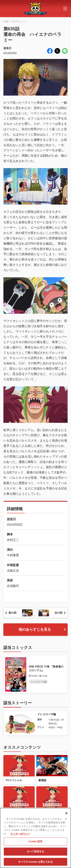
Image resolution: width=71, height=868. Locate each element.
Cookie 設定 (35, 843)
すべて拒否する (36, 853)
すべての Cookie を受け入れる (35, 863)
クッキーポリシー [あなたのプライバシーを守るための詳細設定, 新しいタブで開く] (20, 835)
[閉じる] (66, 815)
